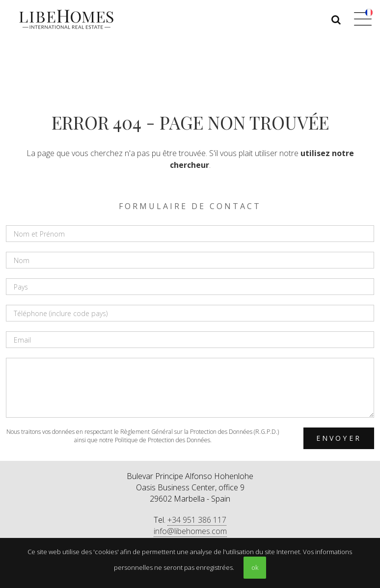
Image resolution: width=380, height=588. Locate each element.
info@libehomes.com (190, 531)
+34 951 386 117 (197, 520)
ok (255, 567)
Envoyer (339, 438)
